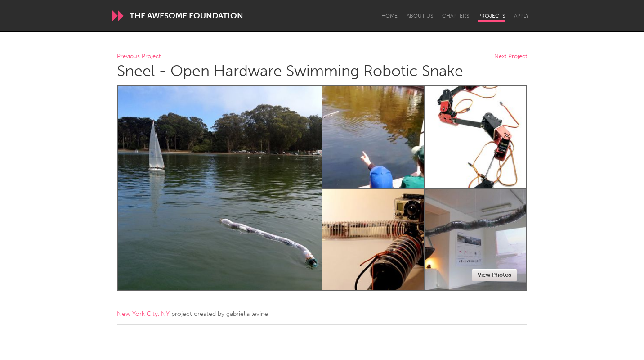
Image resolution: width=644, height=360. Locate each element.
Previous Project (139, 56)
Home (389, 16)
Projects (492, 16)
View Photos (494, 275)
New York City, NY (143, 314)
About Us (420, 16)
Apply (521, 16)
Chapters (456, 16)
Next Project (511, 56)
